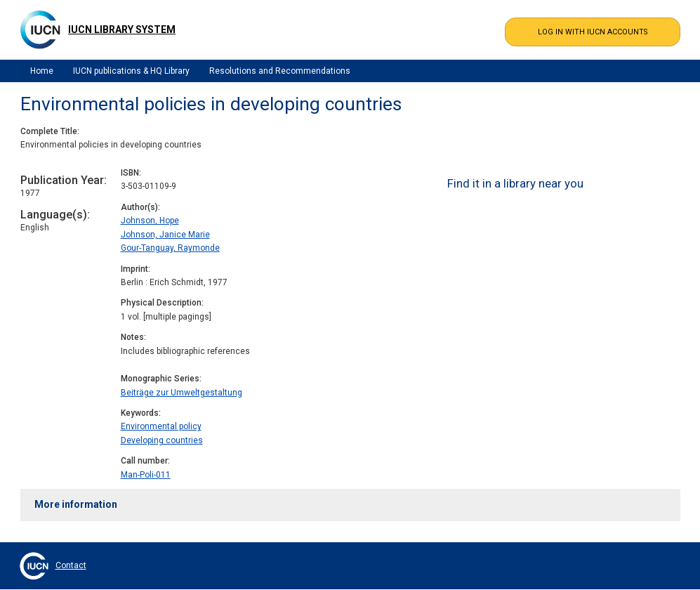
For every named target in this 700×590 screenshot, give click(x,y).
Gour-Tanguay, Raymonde (170, 248)
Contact (71, 565)
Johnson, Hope (150, 221)
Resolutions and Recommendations (280, 71)
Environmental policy (161, 426)
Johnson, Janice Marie (165, 235)
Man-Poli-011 (146, 475)
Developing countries (162, 440)
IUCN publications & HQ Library (131, 71)
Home (42, 71)
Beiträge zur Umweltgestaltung (181, 393)
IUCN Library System (122, 29)
